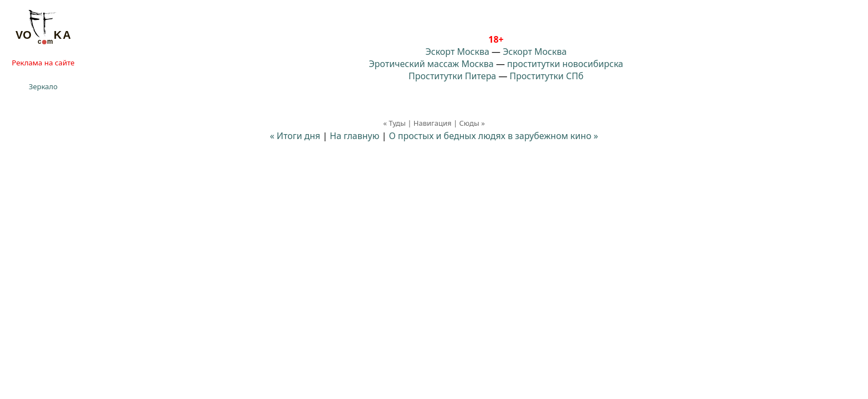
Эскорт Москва (457, 52)
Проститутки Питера (452, 76)
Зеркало (43, 86)
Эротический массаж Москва (431, 64)
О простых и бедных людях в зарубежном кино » (493, 136)
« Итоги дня (295, 136)
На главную (355, 136)
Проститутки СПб (547, 76)
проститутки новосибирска (565, 64)
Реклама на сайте (43, 63)
